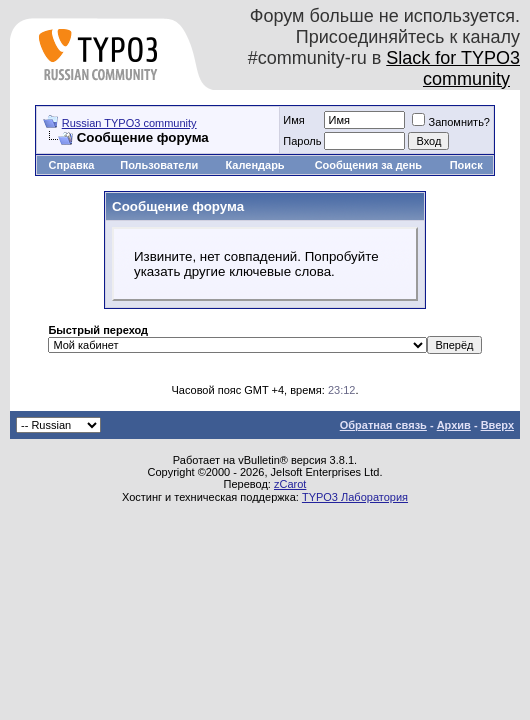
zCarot (290, 484)
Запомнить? (451, 122)
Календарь (254, 165)
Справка (71, 165)
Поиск (466, 165)
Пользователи (159, 165)
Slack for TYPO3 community (453, 68)
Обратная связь (383, 425)
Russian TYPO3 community (129, 123)
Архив (454, 425)
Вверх (497, 425)
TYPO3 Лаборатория (355, 497)
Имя (293, 120)
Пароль (302, 141)
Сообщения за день (368, 165)
